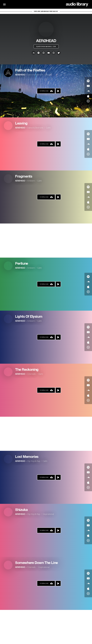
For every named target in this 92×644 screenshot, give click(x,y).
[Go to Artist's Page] (8, 73)
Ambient (31, 181)
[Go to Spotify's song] (88, 81)
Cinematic (31, 374)
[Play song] (58, 91)
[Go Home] (77, 4)
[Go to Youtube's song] (88, 86)
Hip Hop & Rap (34, 461)
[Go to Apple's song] (88, 96)
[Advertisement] (46, 241)
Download (44, 91)
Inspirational (48, 514)
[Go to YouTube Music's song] (88, 101)
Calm (48, 128)
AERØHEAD (20, 75)
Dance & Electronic (35, 75)
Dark (41, 374)
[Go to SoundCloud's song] (88, 91)
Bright (49, 75)
